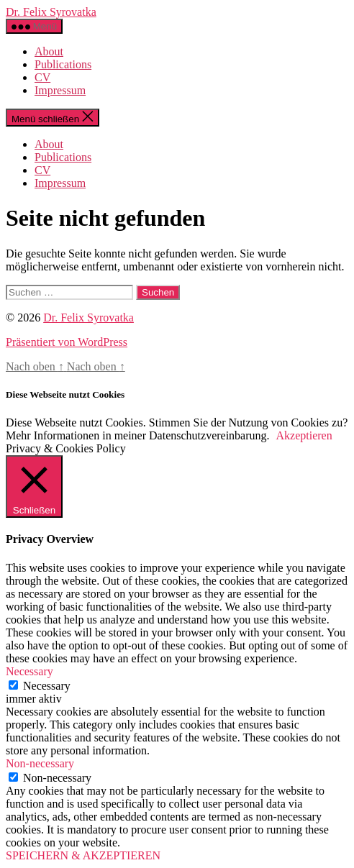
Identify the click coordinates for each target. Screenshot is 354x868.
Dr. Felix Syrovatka (51, 12)
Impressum (60, 90)
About (49, 51)
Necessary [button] (29, 671)
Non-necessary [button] (40, 763)
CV (42, 77)
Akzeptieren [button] (304, 435)
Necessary (47, 686)
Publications (63, 64)
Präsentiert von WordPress (67, 342)
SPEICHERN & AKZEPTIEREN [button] (83, 855)
